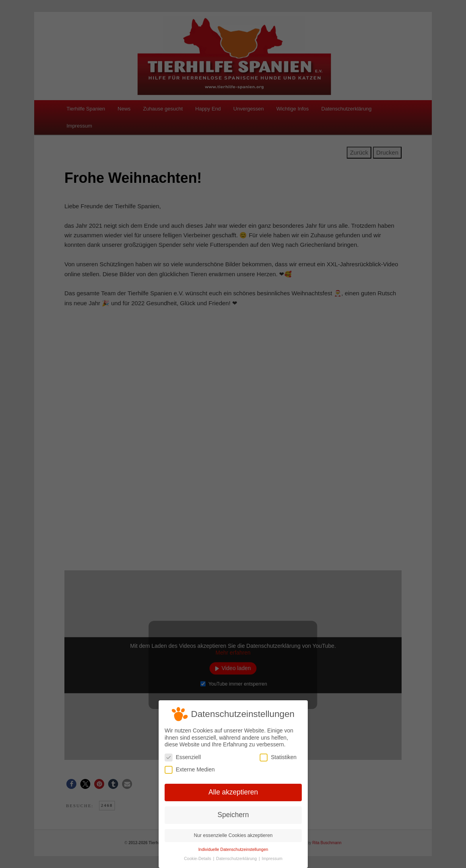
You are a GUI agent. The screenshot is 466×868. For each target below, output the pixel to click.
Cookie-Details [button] (198, 857)
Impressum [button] (271, 857)
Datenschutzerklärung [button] (237, 857)
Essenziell (183, 758)
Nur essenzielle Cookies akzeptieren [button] (233, 835)
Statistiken (277, 758)
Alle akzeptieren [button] (233, 792)
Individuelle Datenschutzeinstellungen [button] (233, 848)
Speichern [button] (233, 814)
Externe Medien (190, 770)
